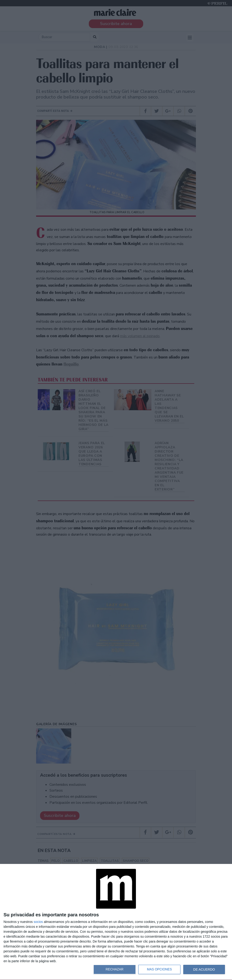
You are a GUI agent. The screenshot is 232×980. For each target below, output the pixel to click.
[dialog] (116, 922)
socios (38, 922)
